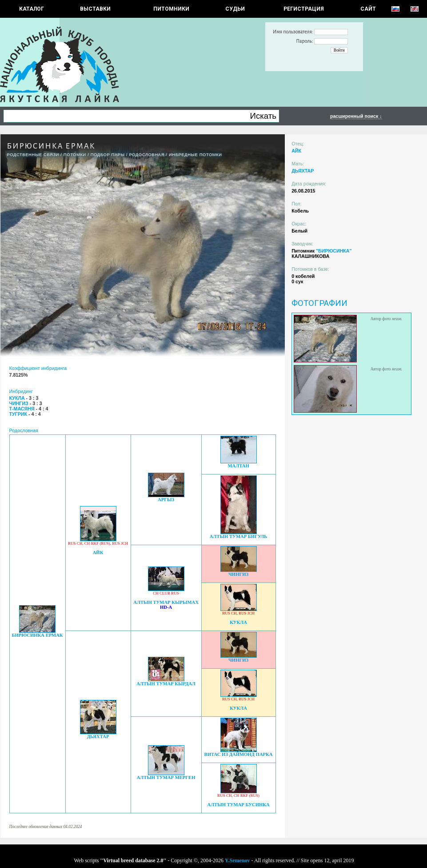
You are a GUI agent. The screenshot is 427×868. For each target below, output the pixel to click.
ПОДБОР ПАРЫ (108, 155)
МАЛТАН (238, 466)
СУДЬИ (235, 9)
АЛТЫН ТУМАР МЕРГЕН (166, 778)
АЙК (98, 553)
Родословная (147, 155)
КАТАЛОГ (32, 9)
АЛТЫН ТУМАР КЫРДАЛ (166, 684)
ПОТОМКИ (75, 155)
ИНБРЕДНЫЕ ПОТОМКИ (196, 155)
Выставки (95, 9)
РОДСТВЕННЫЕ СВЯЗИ (33, 155)
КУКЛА (238, 622)
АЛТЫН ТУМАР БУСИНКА (238, 805)
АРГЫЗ (166, 500)
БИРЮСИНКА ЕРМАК (37, 635)
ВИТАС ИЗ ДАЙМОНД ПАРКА (239, 754)
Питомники (171, 9)
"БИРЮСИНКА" (334, 251)
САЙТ (368, 9)
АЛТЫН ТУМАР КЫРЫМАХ (166, 602)
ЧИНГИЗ (238, 574)
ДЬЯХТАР (98, 737)
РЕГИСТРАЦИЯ (304, 9)
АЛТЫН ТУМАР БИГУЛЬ (239, 536)
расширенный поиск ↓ (356, 116)
